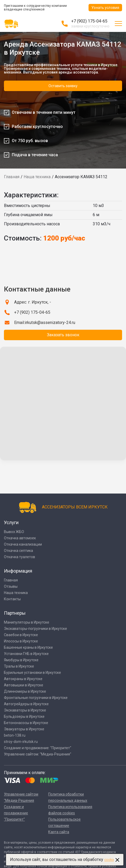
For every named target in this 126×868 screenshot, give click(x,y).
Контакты (12, 599)
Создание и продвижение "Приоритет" (16, 813)
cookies (111, 860)
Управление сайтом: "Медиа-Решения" (38, 754)
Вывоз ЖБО (14, 532)
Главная (12, 177)
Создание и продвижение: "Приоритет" (38, 748)
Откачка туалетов (20, 557)
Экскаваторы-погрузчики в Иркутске (35, 629)
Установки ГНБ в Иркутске (26, 654)
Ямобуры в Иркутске (21, 660)
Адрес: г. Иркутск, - (33, 302)
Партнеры (15, 613)
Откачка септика (18, 551)
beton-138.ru (15, 735)
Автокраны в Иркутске (23, 679)
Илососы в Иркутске (21, 641)
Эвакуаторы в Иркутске (24, 729)
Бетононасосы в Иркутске (26, 723)
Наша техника (37, 177)
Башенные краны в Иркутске (28, 647)
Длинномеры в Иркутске (25, 691)
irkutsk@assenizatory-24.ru (50, 323)
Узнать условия (105, 8)
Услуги (11, 522)
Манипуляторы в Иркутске (27, 622)
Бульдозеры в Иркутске (24, 716)
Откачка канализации (23, 544)
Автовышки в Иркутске (24, 685)
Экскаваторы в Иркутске (25, 710)
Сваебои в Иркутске (21, 635)
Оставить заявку (63, 86)
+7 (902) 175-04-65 (89, 21)
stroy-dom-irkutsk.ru (21, 742)
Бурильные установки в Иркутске (32, 673)
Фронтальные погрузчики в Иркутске (36, 698)
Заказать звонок (63, 335)
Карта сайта (59, 832)
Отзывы (11, 586)
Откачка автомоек (20, 538)
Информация (18, 571)
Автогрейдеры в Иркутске (26, 704)
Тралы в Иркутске (19, 666)
